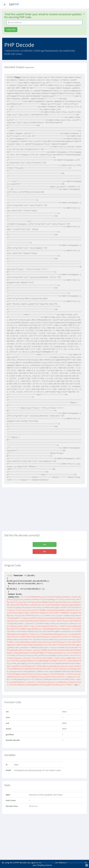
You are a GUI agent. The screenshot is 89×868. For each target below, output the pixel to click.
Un (14, 4)
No (45, 551)
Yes (44, 544)
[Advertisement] (26, 510)
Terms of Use (48, 863)
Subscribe (11, 30)
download (30, 67)
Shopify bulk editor (76, 863)
